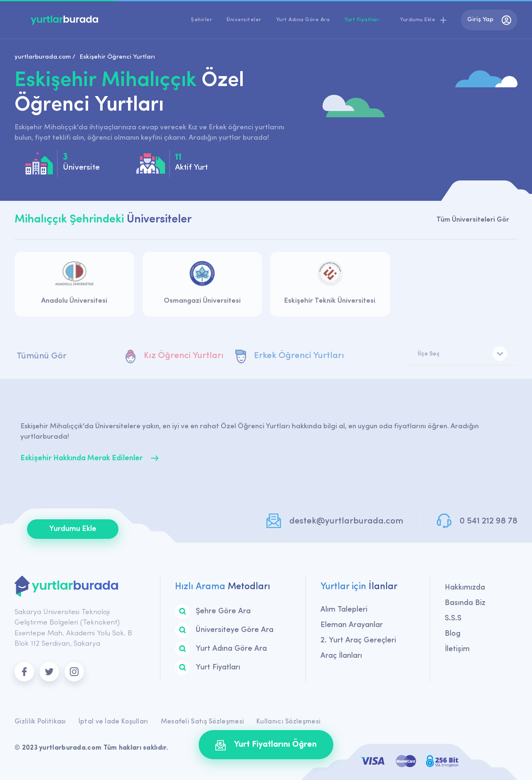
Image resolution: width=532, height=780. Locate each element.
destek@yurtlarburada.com (346, 521)
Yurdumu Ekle (73, 529)
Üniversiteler (244, 20)
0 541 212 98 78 (489, 521)
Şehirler (201, 20)
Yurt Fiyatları (362, 20)
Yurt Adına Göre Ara (303, 20)
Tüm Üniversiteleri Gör (473, 220)
